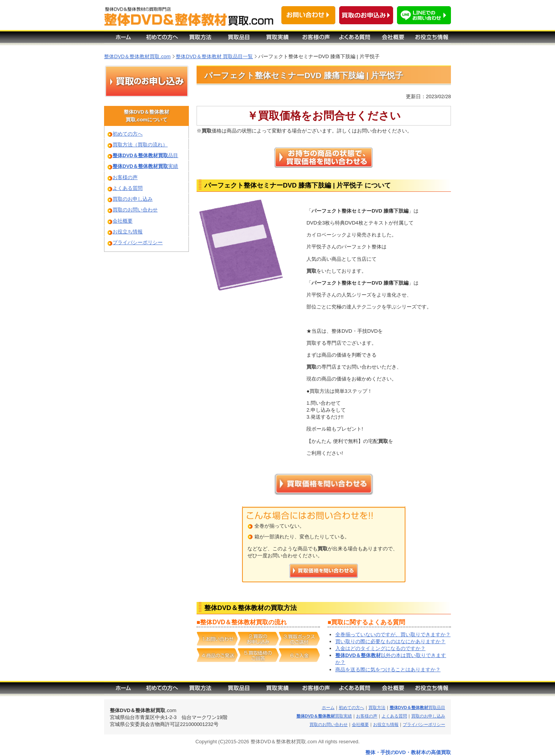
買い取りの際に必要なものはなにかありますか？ (390, 641)
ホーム (328, 707)
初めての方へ (128, 134)
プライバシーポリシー (138, 242)
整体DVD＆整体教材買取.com (137, 56)
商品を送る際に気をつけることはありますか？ (388, 670)
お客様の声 (125, 177)
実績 (145, 166)
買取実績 (324, 716)
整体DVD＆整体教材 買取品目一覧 (214, 56)
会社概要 (123, 221)
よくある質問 (128, 188)
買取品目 (417, 707)
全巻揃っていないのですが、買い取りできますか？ (393, 634)
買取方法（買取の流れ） (140, 145)
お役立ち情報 (128, 232)
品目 (145, 155)
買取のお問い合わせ (135, 210)
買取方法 (377, 707)
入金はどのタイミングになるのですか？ (380, 648)
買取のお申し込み (133, 199)
